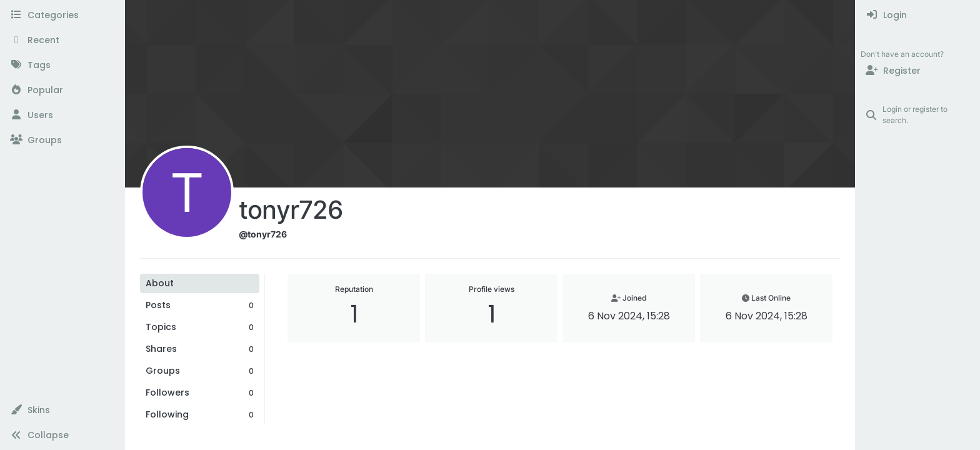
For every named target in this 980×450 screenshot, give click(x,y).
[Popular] (62, 90)
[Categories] (62, 15)
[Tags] (62, 65)
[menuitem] (918, 15)
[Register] (918, 71)
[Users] (62, 115)
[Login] (918, 15)
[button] (62, 410)
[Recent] (62, 40)
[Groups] (62, 140)
